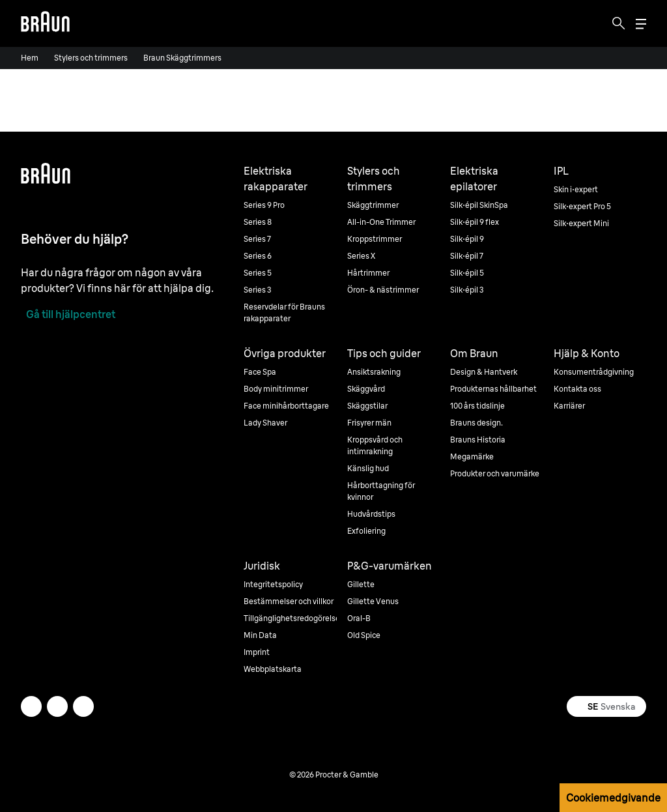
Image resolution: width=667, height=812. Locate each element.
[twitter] (31, 706)
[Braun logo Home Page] (45, 23)
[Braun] (45, 23)
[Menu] (641, 24)
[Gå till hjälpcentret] (68, 314)
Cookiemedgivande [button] (613, 798)
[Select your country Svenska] (606, 706)
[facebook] (57, 706)
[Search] (619, 23)
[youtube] (83, 706)
